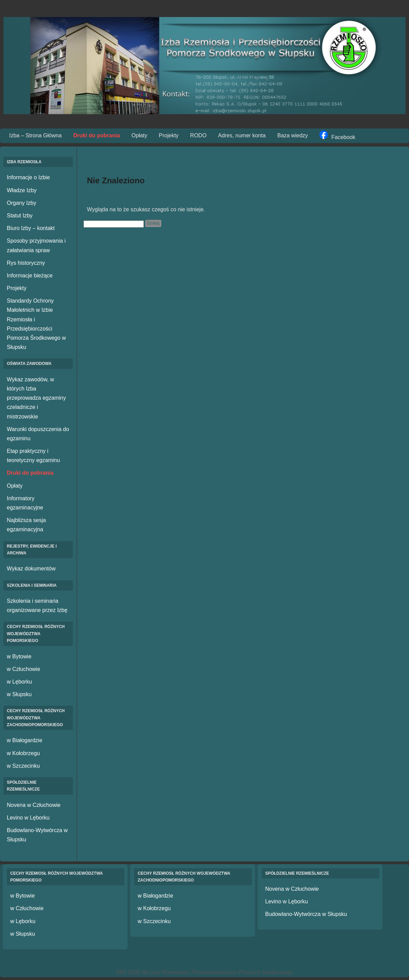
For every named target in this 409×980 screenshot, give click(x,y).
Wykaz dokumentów (31, 569)
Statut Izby (20, 216)
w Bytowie (19, 656)
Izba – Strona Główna (35, 135)
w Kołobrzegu (23, 753)
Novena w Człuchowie (34, 805)
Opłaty (139, 135)
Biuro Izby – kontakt (31, 228)
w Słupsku (19, 694)
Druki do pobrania (97, 135)
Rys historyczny (26, 263)
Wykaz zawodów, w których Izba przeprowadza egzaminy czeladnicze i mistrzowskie (36, 398)
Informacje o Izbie (28, 177)
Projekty (169, 135)
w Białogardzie (25, 740)
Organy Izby (21, 203)
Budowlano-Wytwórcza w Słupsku (306, 914)
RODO (198, 135)
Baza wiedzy (292, 135)
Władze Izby (22, 190)
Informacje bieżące (30, 275)
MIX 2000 (128, 972)
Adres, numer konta (242, 135)
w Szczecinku (23, 766)
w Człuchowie (24, 669)
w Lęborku (19, 682)
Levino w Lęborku (28, 818)
